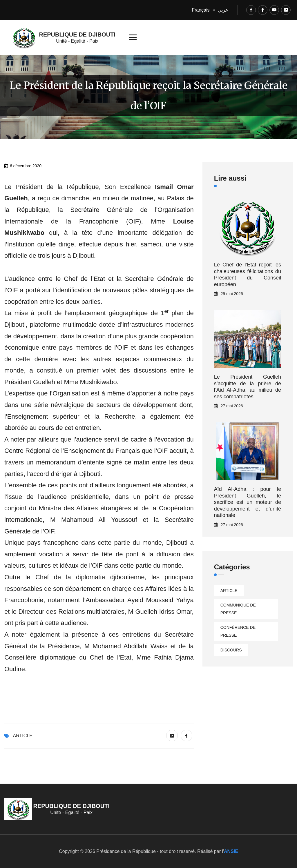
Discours (231, 650)
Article (23, 736)
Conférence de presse (238, 631)
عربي (223, 10)
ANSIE (231, 851)
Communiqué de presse (238, 609)
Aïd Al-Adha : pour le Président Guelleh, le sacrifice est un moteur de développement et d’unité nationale (248, 502)
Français (201, 10)
